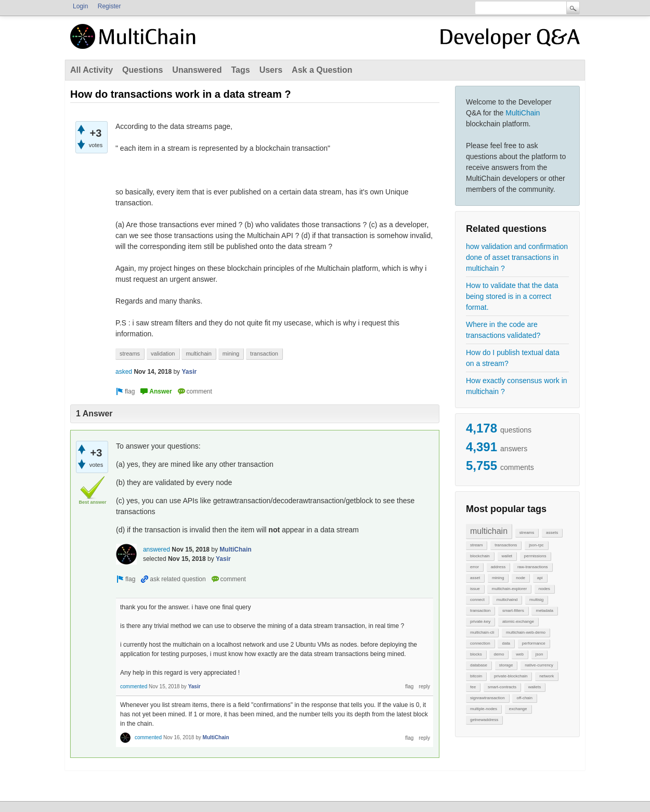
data (506, 643)
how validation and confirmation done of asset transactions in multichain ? (517, 257)
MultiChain (523, 113)
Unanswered (197, 70)
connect (477, 600)
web (520, 654)
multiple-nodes (484, 709)
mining (498, 578)
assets (552, 533)
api (540, 578)
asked (124, 372)
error (474, 567)
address (498, 567)
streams (527, 533)
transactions (506, 545)
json (539, 654)
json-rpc (536, 545)
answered (157, 549)
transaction (480, 611)
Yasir (189, 372)
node (521, 578)
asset (475, 578)
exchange (518, 709)
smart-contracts (502, 687)
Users (271, 70)
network (547, 676)
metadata (544, 611)
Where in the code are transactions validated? (503, 330)
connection (480, 643)
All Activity (92, 70)
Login (80, 6)
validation (163, 353)
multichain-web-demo (526, 632)
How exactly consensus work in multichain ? (517, 386)
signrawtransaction (487, 698)
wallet (507, 556)
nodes (544, 589)
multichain (489, 531)
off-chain (524, 698)
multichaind (507, 600)
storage (506, 665)
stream (476, 545)
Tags (240, 70)
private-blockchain (511, 676)
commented (134, 686)
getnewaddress (484, 720)
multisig (536, 600)
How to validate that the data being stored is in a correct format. (512, 296)
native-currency (539, 665)
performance (534, 643)
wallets (535, 687)
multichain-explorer (509, 589)
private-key (480, 621)
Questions (142, 70)
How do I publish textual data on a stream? (513, 358)
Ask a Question (322, 70)
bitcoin (476, 676)
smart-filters (513, 611)
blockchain (480, 556)
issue (475, 589)
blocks (476, 654)
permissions (535, 556)
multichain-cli (482, 632)
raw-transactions (533, 567)
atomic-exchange (518, 621)
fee (473, 687)
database (479, 665)
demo (499, 654)
